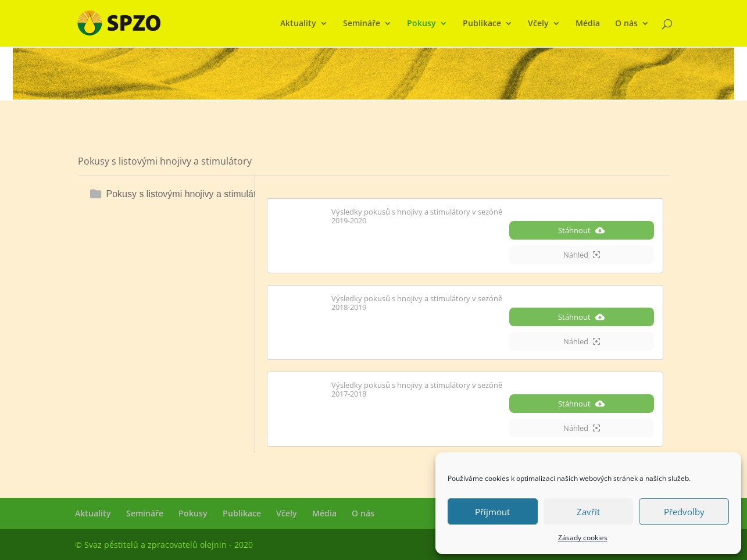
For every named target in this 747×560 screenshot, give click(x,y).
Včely (538, 24)
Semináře (362, 24)
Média (588, 24)
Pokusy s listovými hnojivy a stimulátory (188, 194)
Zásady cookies (583, 538)
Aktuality (298, 24)
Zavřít (588, 512)
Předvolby (684, 512)
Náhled (582, 255)
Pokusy (421, 24)
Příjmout (492, 512)
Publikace (482, 24)
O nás (626, 24)
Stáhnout (581, 230)
